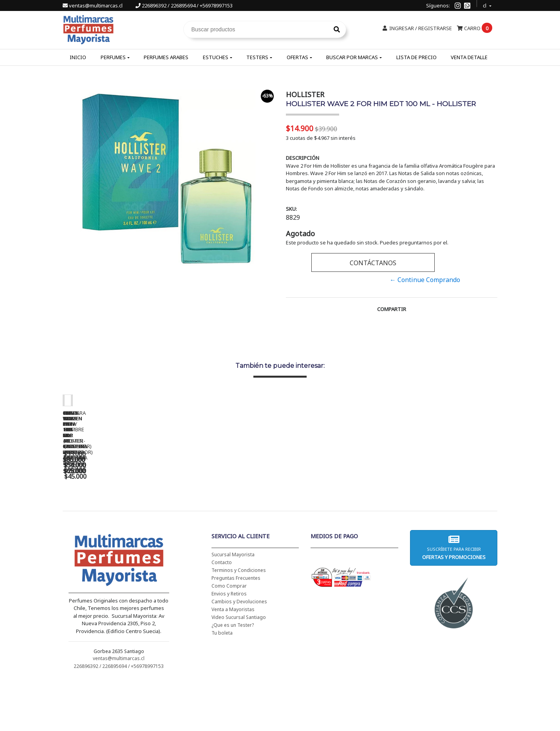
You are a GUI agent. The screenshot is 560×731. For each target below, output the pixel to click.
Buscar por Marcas (352, 57)
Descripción (303, 158)
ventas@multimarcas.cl (93, 5)
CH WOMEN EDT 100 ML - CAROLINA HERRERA (117, 514)
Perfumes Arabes (166, 57)
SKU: (291, 209)
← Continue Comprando (425, 280)
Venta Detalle (469, 57)
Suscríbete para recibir (453, 598)
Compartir (392, 309)
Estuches (216, 57)
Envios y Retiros (229, 644)
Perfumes (113, 57)
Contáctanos (373, 263)
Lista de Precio (416, 57)
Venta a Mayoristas (233, 660)
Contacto (222, 613)
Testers (257, 57)
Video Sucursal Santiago (239, 668)
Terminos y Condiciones (239, 621)
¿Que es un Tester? (233, 676)
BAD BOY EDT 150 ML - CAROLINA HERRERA (337, 514)
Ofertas (297, 57)
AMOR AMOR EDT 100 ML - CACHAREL (446, 514)
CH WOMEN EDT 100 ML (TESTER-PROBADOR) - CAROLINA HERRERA (227, 517)
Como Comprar (229, 636)
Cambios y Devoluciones (239, 652)
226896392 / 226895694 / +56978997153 (184, 5)
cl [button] (485, 5)
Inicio (78, 57)
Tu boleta (222, 683)
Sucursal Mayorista (233, 605)
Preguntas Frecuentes (236, 629)
